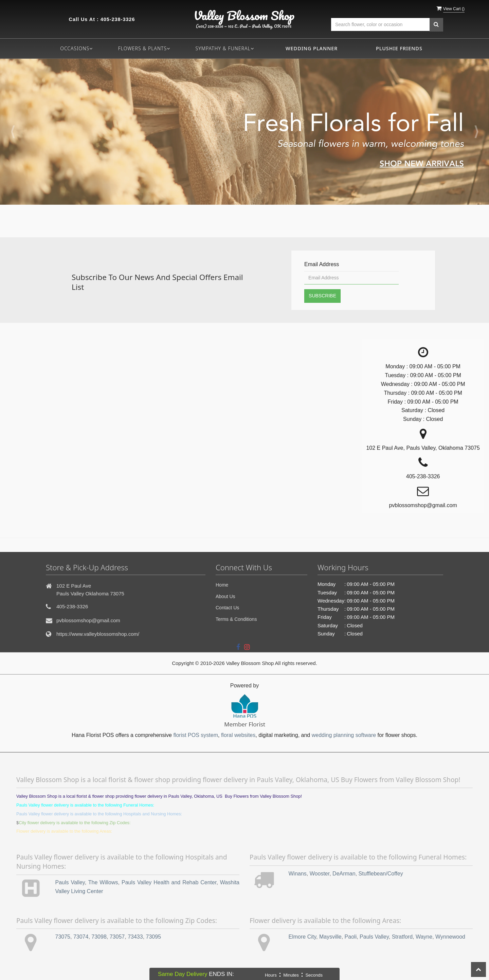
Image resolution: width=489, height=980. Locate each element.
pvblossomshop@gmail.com (88, 620)
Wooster (320, 874)
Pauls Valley (70, 882)
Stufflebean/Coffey (381, 874)
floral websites (238, 735)
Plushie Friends (399, 48)
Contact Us (227, 608)
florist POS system (196, 735)
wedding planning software (344, 735)
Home (222, 585)
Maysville (330, 937)
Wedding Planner (312, 48)
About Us (225, 596)
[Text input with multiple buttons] (380, 25)
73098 (99, 937)
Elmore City (303, 937)
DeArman (344, 874)
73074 (81, 937)
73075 (63, 937)
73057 (117, 937)
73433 (135, 937)
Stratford (402, 937)
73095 (154, 937)
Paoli (351, 937)
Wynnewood (450, 937)
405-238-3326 (118, 19)
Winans (298, 874)
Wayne (424, 937)
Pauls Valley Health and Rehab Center (169, 882)
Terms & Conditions (236, 619)
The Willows (103, 882)
